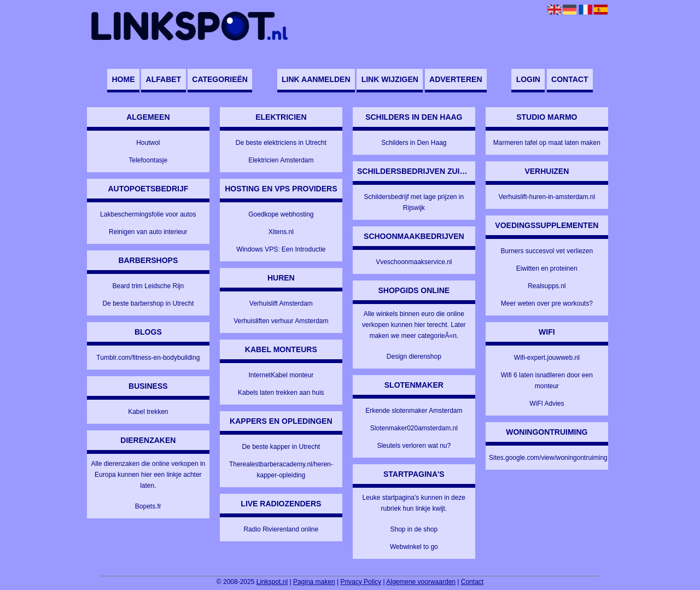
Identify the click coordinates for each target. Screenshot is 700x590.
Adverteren (456, 79)
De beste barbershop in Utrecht (148, 303)
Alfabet (164, 79)
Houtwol (148, 143)
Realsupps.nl (547, 286)
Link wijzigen (390, 79)
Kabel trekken (148, 412)
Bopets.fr (148, 506)
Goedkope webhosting (281, 214)
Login (528, 79)
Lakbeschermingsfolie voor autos (148, 214)
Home (123, 79)
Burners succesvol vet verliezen (547, 251)
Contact (570, 79)
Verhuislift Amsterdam (281, 303)
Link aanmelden (316, 79)
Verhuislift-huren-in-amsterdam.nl (547, 197)
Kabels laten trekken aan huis (281, 393)
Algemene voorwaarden (421, 582)
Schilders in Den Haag (414, 143)
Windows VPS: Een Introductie (281, 249)
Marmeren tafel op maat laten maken (547, 143)
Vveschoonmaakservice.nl (414, 262)
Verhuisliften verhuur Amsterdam (281, 321)
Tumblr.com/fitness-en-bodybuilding (148, 358)
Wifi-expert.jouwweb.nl (547, 358)
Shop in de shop (414, 529)
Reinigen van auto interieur (148, 232)
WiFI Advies (547, 404)
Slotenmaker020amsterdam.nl (414, 428)
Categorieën (220, 79)
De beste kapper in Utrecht (281, 447)
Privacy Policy (361, 582)
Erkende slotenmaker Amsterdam (414, 411)
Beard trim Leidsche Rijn (148, 286)
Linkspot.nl (272, 582)
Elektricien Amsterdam (281, 160)
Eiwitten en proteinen (547, 268)
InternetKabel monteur (281, 375)
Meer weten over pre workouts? (547, 303)
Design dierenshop (414, 357)
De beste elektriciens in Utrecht (281, 143)
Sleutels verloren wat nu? (414, 446)
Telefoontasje (148, 160)
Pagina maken (314, 582)
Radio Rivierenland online (281, 529)
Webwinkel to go (414, 547)
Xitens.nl (281, 232)
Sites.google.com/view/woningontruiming (548, 458)
